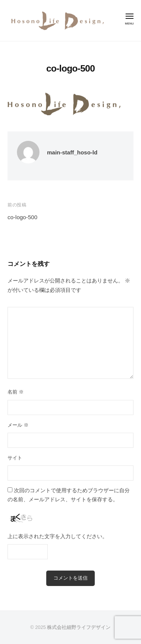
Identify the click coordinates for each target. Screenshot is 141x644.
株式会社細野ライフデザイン (79, 627)
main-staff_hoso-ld (72, 152)
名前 (16, 392)
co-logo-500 (22, 217)
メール (18, 425)
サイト (15, 458)
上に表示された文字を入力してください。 (58, 536)
